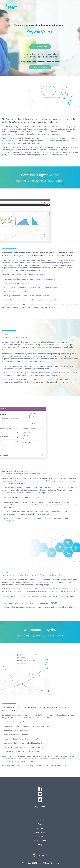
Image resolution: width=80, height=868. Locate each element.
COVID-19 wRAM (40, 47)
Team (40, 824)
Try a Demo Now (40, 67)
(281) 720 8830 (40, 807)
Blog (40, 845)
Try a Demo (40, 832)
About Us (40, 820)
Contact (40, 828)
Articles (40, 836)
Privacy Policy (40, 841)
